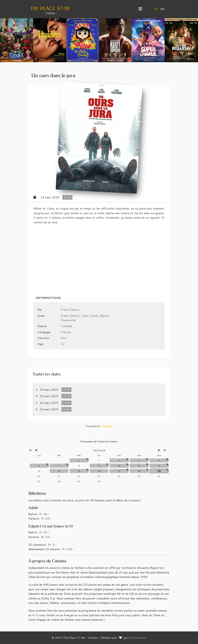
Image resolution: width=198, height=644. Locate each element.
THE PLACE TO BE (50, 9)
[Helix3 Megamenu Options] (142, 9)
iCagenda (107, 426)
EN (162, 9)
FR (156, 9)
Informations (48, 298)
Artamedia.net (137, 638)
